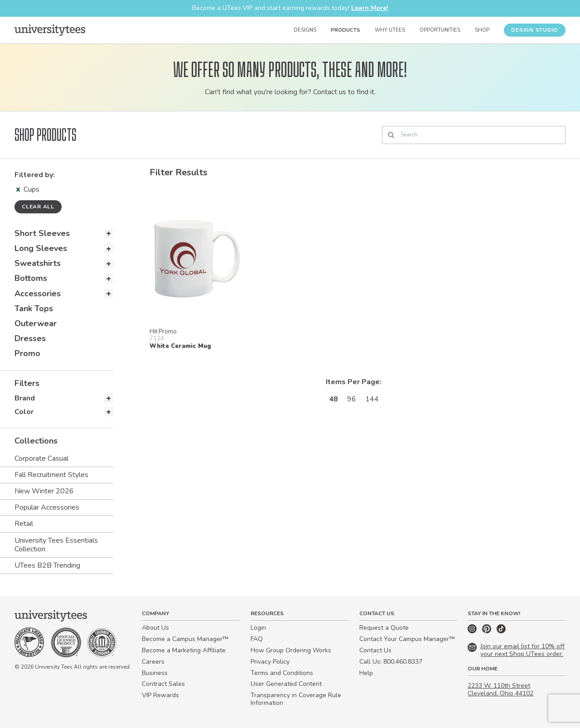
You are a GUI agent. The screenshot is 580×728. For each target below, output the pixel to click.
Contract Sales (163, 684)
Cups (28, 189)
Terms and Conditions (282, 673)
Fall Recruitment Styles (51, 475)
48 (333, 399)
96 (352, 399)
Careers (153, 662)
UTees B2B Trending (47, 565)
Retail (24, 524)
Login (258, 628)
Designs (305, 30)
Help (366, 673)
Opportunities (440, 30)
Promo (27, 353)
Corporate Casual (41, 458)
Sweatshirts (38, 263)
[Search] (474, 135)
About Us (155, 628)
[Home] (50, 30)
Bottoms (31, 278)
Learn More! (370, 8)
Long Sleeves (41, 248)
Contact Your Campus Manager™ (407, 639)
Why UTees (390, 30)
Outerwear (36, 323)
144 (372, 399)
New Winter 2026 (44, 491)
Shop (482, 30)
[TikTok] (501, 631)
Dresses (30, 338)
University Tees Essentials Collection (56, 545)
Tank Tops (34, 309)
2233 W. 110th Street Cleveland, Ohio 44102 (500, 689)
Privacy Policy (270, 662)
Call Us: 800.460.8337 (391, 662)
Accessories (38, 294)
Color (24, 412)
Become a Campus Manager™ (185, 639)
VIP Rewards (160, 695)
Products (346, 30)
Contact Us (375, 650)
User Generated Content (286, 684)
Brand (25, 398)
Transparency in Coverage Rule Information (296, 699)
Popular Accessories (47, 507)
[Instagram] (473, 631)
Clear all (38, 207)
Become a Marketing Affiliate (184, 650)
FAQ (257, 639)
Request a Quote (384, 628)
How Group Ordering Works (291, 650)
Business (155, 673)
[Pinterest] (488, 631)
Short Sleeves (42, 233)
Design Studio (535, 30)
